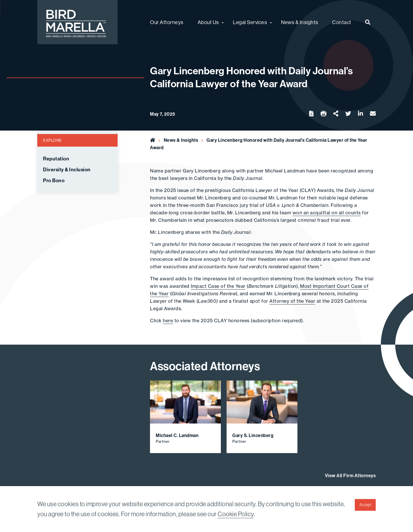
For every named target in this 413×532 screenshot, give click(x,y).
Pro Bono (54, 180)
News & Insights (181, 140)
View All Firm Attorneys (350, 475)
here (168, 321)
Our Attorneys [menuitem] (167, 22)
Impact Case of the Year (218, 286)
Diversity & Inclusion (67, 170)
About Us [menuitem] (208, 22)
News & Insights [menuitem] (300, 22)
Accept (365, 505)
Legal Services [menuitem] (250, 22)
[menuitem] (368, 22)
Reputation (56, 159)
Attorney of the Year (292, 301)
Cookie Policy (236, 514)
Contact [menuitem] (342, 22)
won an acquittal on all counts (327, 213)
